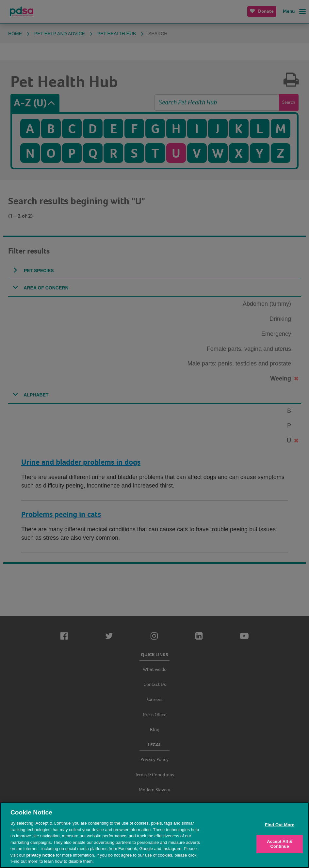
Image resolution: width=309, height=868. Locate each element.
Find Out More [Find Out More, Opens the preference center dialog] (280, 825)
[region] (154, 835)
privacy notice (40, 855)
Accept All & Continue (280, 844)
